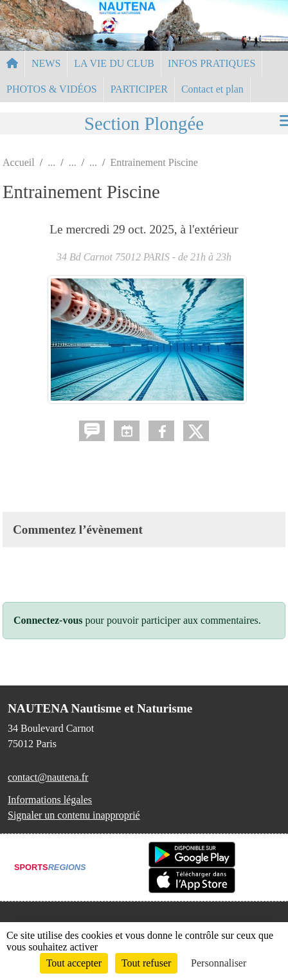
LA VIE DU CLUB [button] (114, 63)
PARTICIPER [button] (139, 89)
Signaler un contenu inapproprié (74, 815)
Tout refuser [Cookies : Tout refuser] (147, 963)
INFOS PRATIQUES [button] (212, 63)
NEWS (46, 63)
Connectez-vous (48, 620)
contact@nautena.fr (48, 777)
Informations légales (50, 800)
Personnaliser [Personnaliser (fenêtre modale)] (219, 963)
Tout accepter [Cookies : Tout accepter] (74, 963)
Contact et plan (212, 89)
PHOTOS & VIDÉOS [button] (52, 89)
